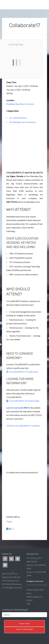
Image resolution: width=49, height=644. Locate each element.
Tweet (9, 521)
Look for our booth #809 (17, 408)
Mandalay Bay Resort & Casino (20, 104)
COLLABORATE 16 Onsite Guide (23, 401)
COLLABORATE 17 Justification (22, 372)
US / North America (18, 118)
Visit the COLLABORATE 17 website (23, 426)
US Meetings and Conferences (23, 122)
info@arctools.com (35, 581)
